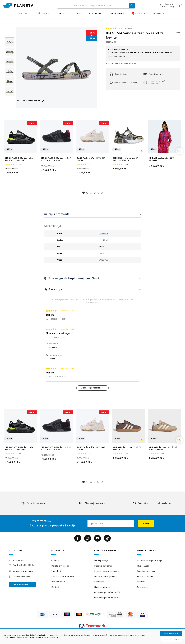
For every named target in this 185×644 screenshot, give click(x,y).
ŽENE (60, 13)
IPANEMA (103, 233)
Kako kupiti (99, 582)
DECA (76, 13)
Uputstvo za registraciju (106, 576)
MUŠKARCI (41, 13)
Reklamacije (143, 587)
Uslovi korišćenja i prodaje (150, 560)
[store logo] (18, 6)
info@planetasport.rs (23, 571)
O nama (55, 560)
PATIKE (23, 13)
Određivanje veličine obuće (107, 592)
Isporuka (141, 582)
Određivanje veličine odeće (107, 597)
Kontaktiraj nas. (155, 83)
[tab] (92, 214)
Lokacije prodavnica (22, 577)
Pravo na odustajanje (147, 571)
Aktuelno (95, 13)
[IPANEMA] (178, 34)
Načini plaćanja (101, 560)
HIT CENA (138, 13)
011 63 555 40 (20, 560)
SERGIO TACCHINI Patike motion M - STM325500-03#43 (20, 159)
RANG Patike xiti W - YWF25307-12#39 (91, 159)
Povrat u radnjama (146, 576)
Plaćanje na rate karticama (107, 571)
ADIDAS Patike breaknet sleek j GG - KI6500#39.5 (163, 448)
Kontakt (55, 587)
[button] (167, 6)
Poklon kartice (58, 582)
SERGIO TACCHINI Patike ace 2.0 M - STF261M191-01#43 (56, 159)
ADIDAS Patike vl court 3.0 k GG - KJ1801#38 (128, 448)
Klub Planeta (143, 566)
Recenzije (55, 289)
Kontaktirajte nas (22, 584)
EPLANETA (159, 13)
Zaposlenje (57, 571)
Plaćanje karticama (103, 566)
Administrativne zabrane (63, 576)
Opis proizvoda (59, 214)
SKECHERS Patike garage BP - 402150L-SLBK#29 (126, 159)
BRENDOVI (116, 13)
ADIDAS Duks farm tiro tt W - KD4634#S (162, 159)
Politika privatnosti (60, 566)
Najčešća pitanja (102, 587)
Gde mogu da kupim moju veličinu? (73, 278)
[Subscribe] (146, 523)
